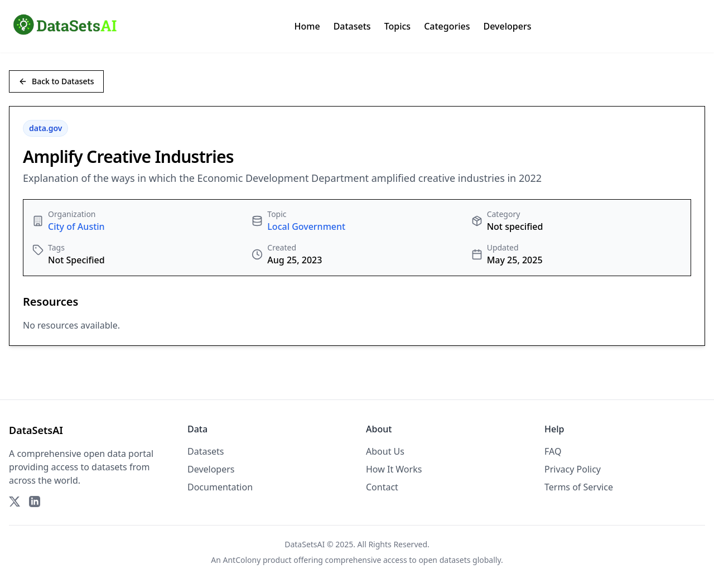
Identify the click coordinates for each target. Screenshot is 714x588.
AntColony (242, 560)
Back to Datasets (56, 81)
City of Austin (76, 226)
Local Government (306, 226)
